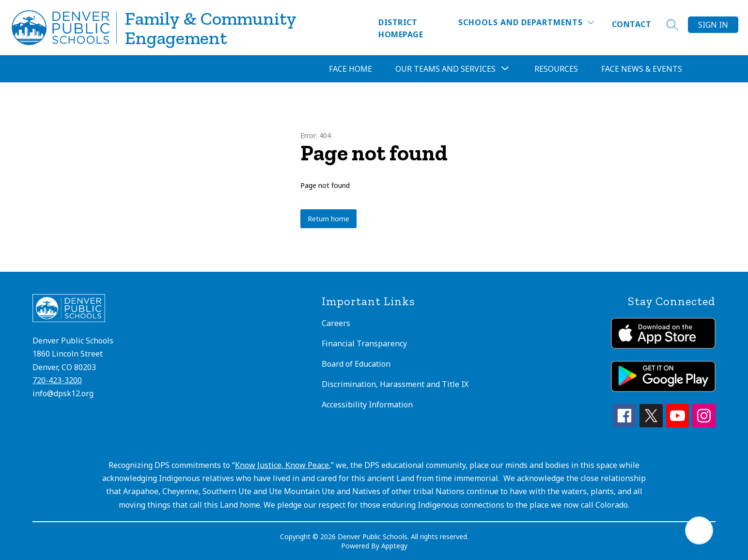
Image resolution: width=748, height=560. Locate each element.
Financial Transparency (364, 343)
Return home (328, 219)
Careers (336, 323)
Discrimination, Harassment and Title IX (395, 384)
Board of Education (356, 364)
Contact (631, 24)
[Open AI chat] (699, 530)
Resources (556, 69)
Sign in (713, 25)
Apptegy (394, 546)
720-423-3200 (57, 380)
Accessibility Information (367, 404)
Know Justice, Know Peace (282, 465)
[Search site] (672, 25)
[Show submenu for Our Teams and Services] (445, 69)
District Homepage (401, 28)
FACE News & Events (642, 69)
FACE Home (351, 69)
